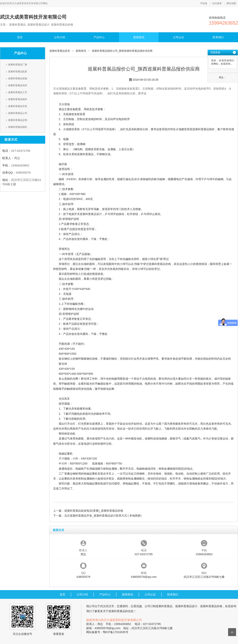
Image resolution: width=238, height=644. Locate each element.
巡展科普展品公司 (18, 113)
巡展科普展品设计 (91, 214)
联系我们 (218, 37)
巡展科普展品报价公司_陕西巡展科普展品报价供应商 (122, 51)
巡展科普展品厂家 (18, 65)
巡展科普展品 (85, 154)
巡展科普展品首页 (60, 51)
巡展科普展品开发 (18, 106)
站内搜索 (217, 3)
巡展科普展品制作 (18, 99)
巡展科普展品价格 (160, 264)
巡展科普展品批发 (18, 72)
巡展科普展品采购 (18, 78)
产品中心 (99, 37)
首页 (20, 37)
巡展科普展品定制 (18, 120)
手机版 (204, 3)
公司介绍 (59, 37)
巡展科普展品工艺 (18, 92)
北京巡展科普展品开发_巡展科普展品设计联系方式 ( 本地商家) (103, 516)
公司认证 (178, 37)
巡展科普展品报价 (18, 127)
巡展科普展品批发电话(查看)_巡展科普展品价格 (94, 511)
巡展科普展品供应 (18, 85)
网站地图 (231, 3)
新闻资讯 (139, 37)
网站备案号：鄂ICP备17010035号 (107, 632)
